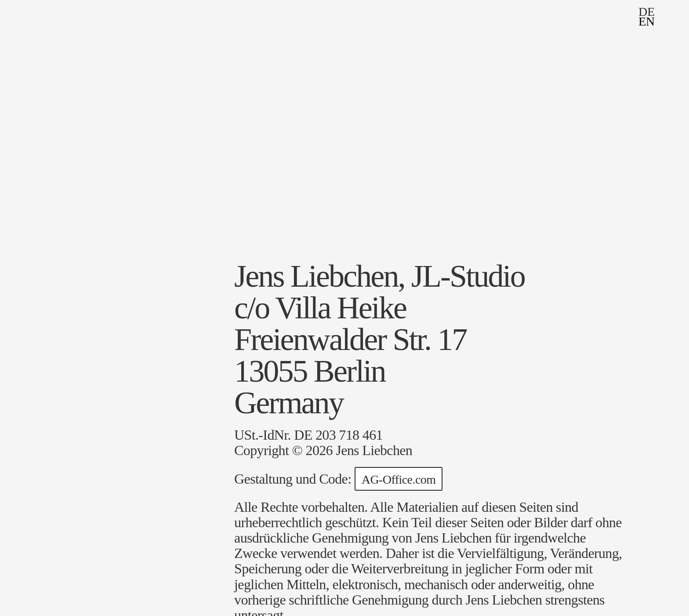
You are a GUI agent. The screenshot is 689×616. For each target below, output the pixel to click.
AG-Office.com (399, 479)
